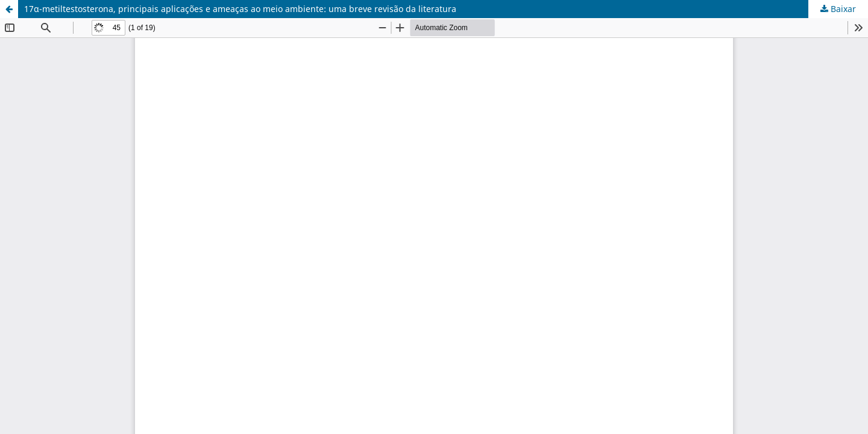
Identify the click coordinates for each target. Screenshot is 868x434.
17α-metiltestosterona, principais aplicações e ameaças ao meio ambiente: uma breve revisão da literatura (240, 9)
